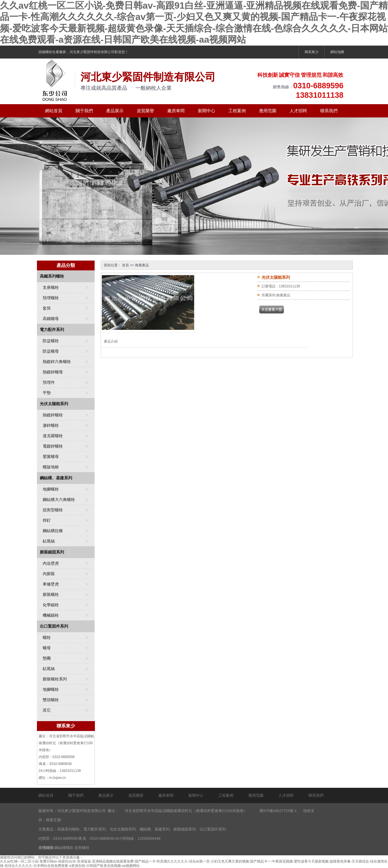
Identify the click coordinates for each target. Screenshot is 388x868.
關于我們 (84, 111)
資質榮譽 (145, 111)
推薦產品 (142, 265)
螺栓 (47, 637)
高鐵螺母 (51, 319)
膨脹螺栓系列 (55, 679)
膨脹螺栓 (51, 594)
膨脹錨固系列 (52, 552)
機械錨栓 (51, 615)
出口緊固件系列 (54, 626)
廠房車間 (176, 111)
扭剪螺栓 (82, 848)
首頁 (125, 265)
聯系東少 (312, 52)
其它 (47, 710)
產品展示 (115, 111)
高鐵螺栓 (45, 52)
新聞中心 (207, 111)
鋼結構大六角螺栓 (59, 500)
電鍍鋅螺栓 (53, 446)
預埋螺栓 (51, 298)
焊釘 (47, 520)
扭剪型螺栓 (53, 510)
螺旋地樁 (51, 467)
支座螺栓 (51, 287)
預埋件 (49, 382)
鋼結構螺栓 (64, 848)
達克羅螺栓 (53, 436)
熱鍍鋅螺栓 (53, 415)
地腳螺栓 (51, 489)
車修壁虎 (51, 584)
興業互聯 (53, 820)
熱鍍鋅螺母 (53, 372)
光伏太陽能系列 (54, 404)
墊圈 (47, 658)
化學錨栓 (51, 605)
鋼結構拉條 (53, 531)
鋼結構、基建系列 (56, 478)
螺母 (47, 648)
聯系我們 (329, 111)
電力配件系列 (52, 330)
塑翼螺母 (51, 457)
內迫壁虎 (51, 563)
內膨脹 (49, 574)
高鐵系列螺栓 (52, 276)
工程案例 (237, 111)
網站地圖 (337, 52)
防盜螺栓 (51, 341)
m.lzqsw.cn (58, 778)
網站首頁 (54, 111)
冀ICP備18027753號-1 (278, 811)
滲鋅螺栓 (51, 425)
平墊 (47, 393)
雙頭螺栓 (51, 700)
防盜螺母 (51, 351)
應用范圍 (268, 111)
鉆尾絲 (49, 541)
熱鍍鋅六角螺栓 (57, 362)
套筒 (47, 308)
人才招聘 (298, 111)
